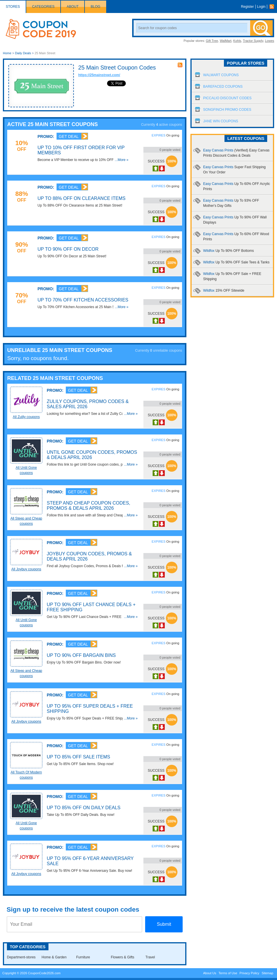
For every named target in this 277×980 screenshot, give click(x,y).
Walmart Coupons (221, 75)
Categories (43, 7)
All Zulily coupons (26, 417)
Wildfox (229, 251)
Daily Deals (23, 53)
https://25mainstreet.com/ (99, 75)
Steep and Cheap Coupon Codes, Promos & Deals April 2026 (88, 506)
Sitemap (267, 973)
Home (7, 53)
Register (247, 7)
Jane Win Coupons (221, 121)
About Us (210, 973)
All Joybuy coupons (26, 569)
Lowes (269, 41)
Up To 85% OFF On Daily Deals (84, 808)
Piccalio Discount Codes (227, 98)
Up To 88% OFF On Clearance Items (82, 198)
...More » (122, 160)
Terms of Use (228, 973)
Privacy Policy (249, 973)
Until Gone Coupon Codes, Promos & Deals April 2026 (92, 455)
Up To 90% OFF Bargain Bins (81, 655)
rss (180, 65)
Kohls (237, 41)
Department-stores (21, 957)
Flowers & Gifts (122, 957)
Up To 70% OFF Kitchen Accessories (83, 300)
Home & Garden (54, 957)
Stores (13, 7)
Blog (95, 7)
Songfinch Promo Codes (227, 110)
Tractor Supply (253, 41)
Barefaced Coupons (223, 87)
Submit (164, 924)
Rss (273, 7)
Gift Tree (212, 41)
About (73, 7)
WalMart (226, 41)
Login (261, 7)
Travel (150, 957)
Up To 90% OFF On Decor (68, 249)
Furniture (83, 957)
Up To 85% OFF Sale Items (78, 757)
